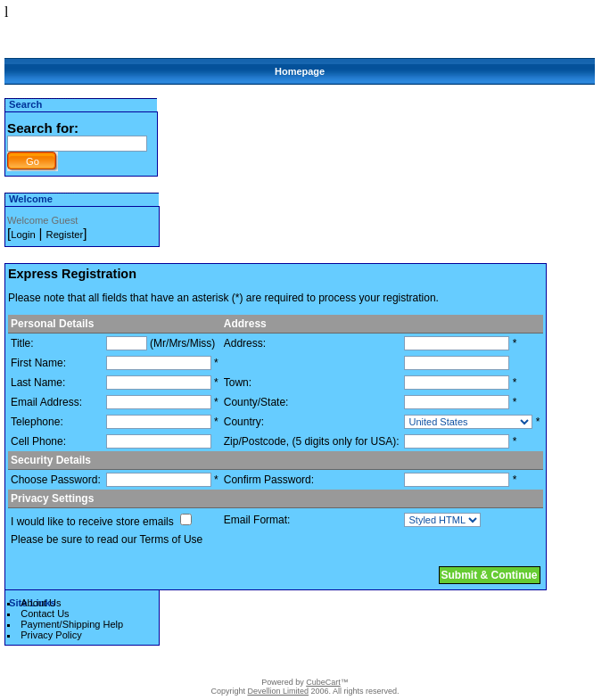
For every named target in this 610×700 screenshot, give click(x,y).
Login (23, 235)
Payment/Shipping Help (72, 624)
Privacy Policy (51, 635)
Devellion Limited (278, 691)
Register (65, 235)
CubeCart (323, 682)
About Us (41, 603)
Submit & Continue (490, 575)
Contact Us (45, 614)
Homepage (300, 71)
